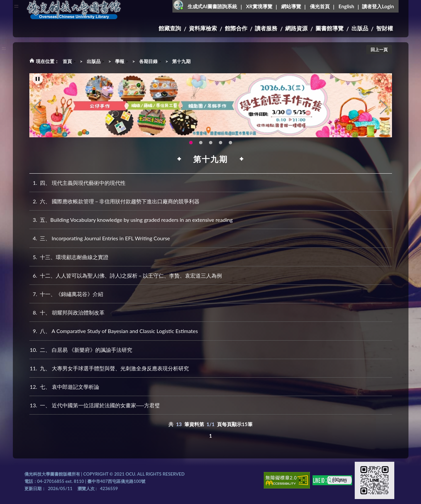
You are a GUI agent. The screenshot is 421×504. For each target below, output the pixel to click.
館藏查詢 (170, 28)
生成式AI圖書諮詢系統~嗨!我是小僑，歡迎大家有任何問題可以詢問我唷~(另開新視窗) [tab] (230, 143)
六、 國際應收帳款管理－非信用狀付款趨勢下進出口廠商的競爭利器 (114, 201)
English (346, 6)
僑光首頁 (320, 6)
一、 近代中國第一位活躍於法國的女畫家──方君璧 (95, 405)
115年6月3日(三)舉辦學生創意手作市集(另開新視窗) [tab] (191, 143)
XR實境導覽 (259, 6)
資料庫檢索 (203, 28)
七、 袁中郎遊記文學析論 (64, 387)
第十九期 (181, 61)
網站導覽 (291, 6)
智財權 (385, 28)
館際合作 (236, 28)
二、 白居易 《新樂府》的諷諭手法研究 (81, 350)
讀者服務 (266, 28)
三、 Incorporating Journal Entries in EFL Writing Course (100, 238)
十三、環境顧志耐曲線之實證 (69, 257)
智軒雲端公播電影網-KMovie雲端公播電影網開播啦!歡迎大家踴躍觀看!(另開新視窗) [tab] (221, 143)
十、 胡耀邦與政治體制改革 (67, 312)
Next (384, 108)
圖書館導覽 (330, 28)
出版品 (360, 28)
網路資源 (296, 28)
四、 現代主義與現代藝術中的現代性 (77, 183)
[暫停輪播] (38, 80)
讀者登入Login (378, 6)
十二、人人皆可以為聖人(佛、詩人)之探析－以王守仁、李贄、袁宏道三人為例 (126, 275)
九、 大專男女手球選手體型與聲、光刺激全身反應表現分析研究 (109, 368)
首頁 (67, 61)
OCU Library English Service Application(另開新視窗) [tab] (201, 143)
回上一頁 (379, 50)
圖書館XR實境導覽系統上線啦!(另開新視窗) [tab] (211, 143)
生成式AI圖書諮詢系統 (212, 6)
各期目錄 (148, 61)
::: (16, 5)
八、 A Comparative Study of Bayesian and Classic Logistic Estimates (114, 331)
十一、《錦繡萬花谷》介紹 (66, 294)
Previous (38, 108)
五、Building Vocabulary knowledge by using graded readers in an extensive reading (131, 220)
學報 (120, 61)
